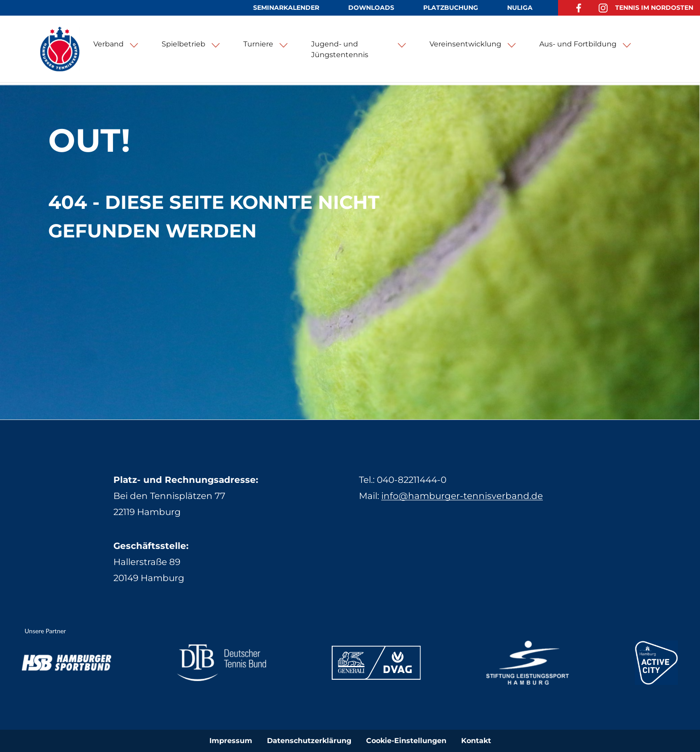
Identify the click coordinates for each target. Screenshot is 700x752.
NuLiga (520, 8)
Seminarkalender (286, 8)
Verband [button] (108, 44)
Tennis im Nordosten (654, 8)
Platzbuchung (451, 8)
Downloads (371, 8)
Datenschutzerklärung (309, 741)
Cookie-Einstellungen (406, 741)
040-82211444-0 (412, 480)
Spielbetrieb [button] (183, 44)
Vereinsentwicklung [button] (465, 44)
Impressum (231, 741)
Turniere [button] (258, 44)
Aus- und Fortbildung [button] (578, 44)
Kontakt (476, 741)
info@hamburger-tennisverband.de (462, 496)
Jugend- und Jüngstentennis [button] (340, 49)
